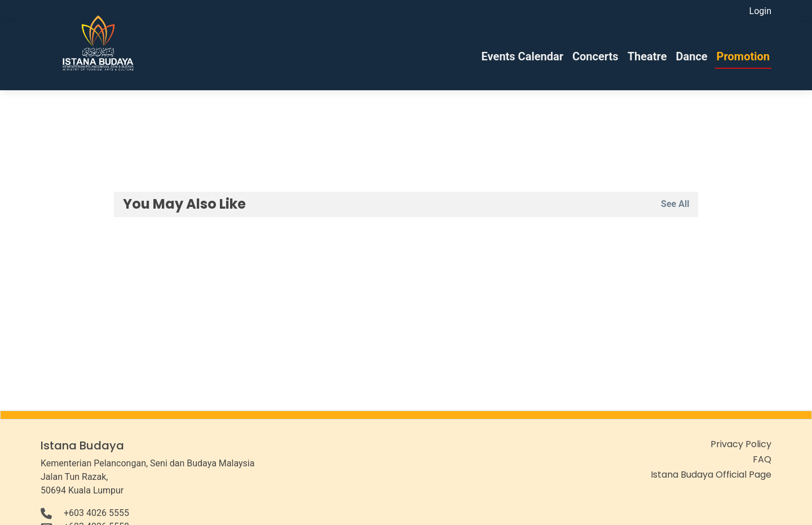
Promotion (743, 56)
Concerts (595, 56)
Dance (691, 56)
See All (675, 204)
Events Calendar (522, 56)
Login (760, 11)
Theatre (647, 56)
